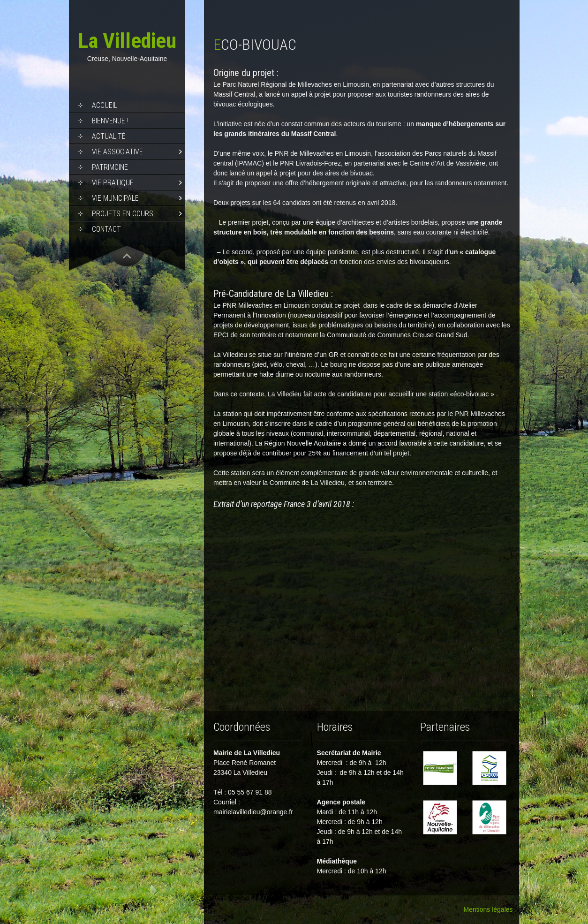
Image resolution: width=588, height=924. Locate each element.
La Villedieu (127, 41)
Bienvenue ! (110, 121)
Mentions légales (488, 909)
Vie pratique (113, 183)
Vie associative (117, 152)
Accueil (105, 105)
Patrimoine (110, 167)
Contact (106, 229)
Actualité (109, 136)
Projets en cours (123, 214)
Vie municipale (115, 198)
